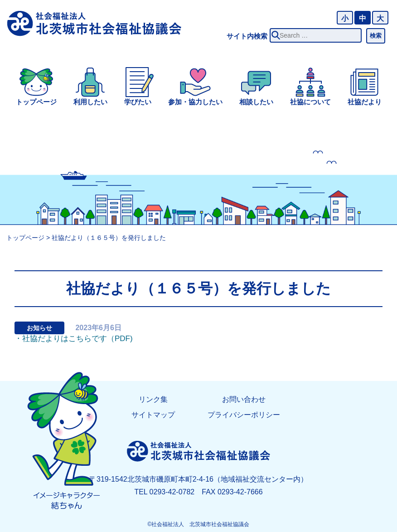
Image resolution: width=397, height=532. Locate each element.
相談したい (256, 102)
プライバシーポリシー (244, 415)
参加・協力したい (195, 102)
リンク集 (153, 399)
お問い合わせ (244, 399)
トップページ (36, 102)
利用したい (90, 102)
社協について (310, 102)
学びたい (138, 102)
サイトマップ (153, 415)
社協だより (365, 102)
